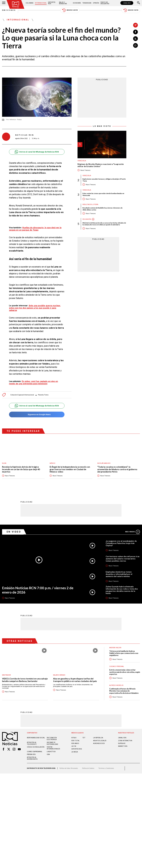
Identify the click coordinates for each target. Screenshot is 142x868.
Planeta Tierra (43, 395)
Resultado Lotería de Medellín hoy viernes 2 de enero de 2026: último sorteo (102, 209)
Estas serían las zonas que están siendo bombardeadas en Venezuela (103, 194)
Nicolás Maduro (104, 463)
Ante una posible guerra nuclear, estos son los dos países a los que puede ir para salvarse (35, 308)
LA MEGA (75, 752)
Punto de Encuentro (105, 3)
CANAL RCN (127, 3)
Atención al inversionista (32, 758)
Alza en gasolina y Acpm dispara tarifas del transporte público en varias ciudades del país (75, 680)
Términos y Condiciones (106, 768)
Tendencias (87, 3)
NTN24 (74, 738)
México (52, 463)
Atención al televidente (32, 743)
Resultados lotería (90, 204)
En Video (14, 532)
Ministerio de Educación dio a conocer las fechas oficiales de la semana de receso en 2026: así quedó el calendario (104, 224)
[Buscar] (139, 3)
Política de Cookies (88, 768)
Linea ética (51, 752)
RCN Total (76, 741)
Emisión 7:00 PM (131, 10)
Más (133, 532)
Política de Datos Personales (69, 768)
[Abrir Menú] (4, 3)
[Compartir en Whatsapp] (135, 45)
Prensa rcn (31, 754)
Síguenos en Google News (37, 414)
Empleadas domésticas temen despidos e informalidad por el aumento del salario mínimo (119, 574)
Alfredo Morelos (116, 685)
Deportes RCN (52, 3)
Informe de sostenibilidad (52, 743)
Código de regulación (36, 747)
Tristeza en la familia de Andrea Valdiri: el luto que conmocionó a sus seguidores (124, 653)
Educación (87, 219)
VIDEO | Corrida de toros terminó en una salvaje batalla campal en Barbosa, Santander (25, 680)
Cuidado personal (117, 666)
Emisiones (9, 10)
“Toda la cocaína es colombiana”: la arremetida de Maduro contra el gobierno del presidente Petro (117, 469)
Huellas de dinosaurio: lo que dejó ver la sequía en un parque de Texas (35, 229)
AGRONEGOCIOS (99, 743)
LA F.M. (74, 746)
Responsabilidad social (36, 738)
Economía (77, 3)
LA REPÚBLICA (98, 738)
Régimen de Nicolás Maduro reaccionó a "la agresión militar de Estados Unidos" (101, 165)
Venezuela (82, 161)
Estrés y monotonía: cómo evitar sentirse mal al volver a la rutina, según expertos (125, 672)
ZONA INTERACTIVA (125, 741)
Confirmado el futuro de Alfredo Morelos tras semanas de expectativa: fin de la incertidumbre (124, 691)
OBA (48, 754)
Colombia (29, 3)
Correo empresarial (35, 752)
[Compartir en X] (135, 39)
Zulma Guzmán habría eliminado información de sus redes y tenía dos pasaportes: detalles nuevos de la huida (122, 590)
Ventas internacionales (53, 748)
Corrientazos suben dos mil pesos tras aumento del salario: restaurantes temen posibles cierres (123, 559)
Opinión (96, 3)
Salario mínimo (59, 675)
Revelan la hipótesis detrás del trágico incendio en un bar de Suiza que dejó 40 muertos (21, 469)
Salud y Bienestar (63, 3)
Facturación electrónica (52, 739)
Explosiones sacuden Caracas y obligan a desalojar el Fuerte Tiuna (104, 180)
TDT (84, 738)
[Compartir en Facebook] (135, 32)
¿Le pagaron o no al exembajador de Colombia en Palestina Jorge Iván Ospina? (121, 543)
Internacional (41, 3)
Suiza (4, 463)
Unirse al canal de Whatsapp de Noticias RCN (37, 152)
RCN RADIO (75, 743)
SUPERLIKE (122, 743)
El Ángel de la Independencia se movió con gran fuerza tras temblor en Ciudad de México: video (70, 469)
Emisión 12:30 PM (70, 10)
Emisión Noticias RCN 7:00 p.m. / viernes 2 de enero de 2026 (38, 590)
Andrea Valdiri (115, 648)
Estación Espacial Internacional (22, 395)
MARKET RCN (123, 746)
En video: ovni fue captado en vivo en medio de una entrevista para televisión (33, 383)
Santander (6, 675)
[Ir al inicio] (16, 4)
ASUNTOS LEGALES (100, 741)
